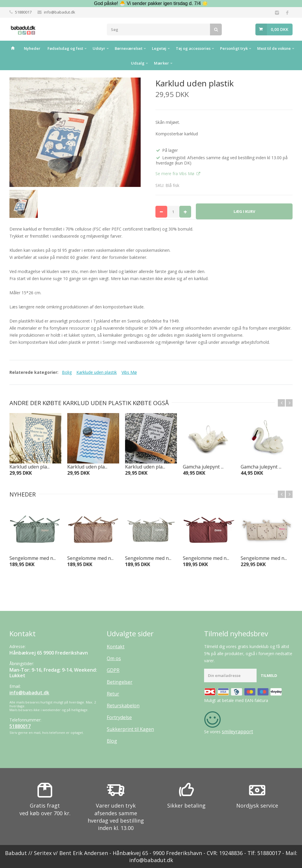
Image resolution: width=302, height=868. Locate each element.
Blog (112, 741)
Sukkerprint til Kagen (130, 729)
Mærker (161, 63)
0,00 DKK (280, 29)
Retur (113, 694)
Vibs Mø (129, 372)
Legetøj (159, 48)
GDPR (113, 670)
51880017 (23, 12)
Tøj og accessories (193, 48)
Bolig (67, 372)
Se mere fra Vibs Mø (175, 174)
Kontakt (116, 647)
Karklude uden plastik (97, 372)
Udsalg (138, 63)
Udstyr (99, 48)
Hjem (13, 48)
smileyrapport (237, 731)
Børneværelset (129, 48)
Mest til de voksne (274, 48)
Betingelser (120, 682)
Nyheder (32, 48)
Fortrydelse (119, 717)
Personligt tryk (234, 48)
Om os (114, 658)
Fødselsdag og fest (65, 48)
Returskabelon (123, 706)
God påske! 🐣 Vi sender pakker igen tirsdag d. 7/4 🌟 (151, 3)
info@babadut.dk (60, 12)
